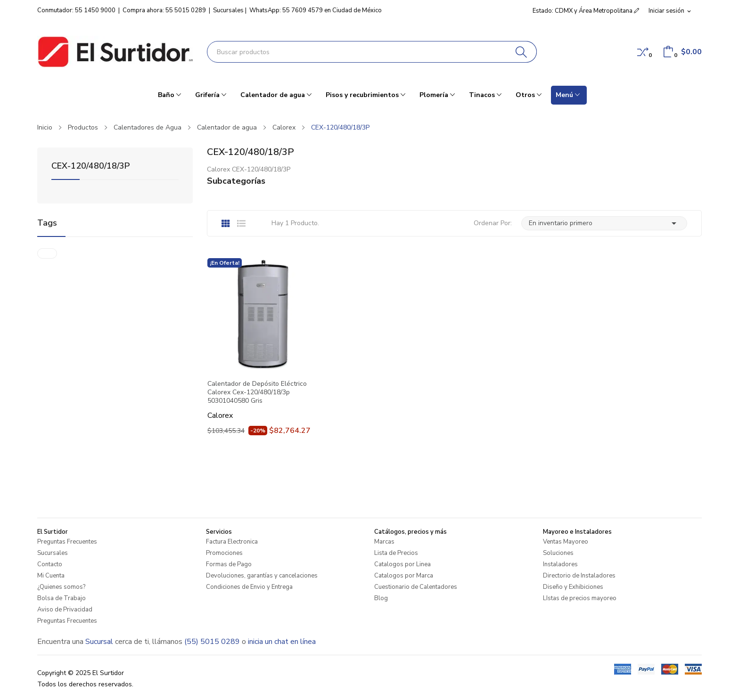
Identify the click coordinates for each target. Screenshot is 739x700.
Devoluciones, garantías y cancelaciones (262, 576)
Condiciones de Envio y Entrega (249, 587)
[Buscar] (521, 52)
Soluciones (558, 553)
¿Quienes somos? (61, 587)
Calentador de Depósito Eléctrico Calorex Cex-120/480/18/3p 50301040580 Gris (257, 392)
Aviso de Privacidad (65, 610)
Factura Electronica (232, 542)
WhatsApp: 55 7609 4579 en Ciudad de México (316, 10)
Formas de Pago (229, 564)
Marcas (384, 542)
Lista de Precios (396, 553)
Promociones (224, 553)
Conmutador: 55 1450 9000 (76, 10)
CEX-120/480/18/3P (90, 167)
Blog (381, 598)
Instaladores (560, 564)
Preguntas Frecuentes (67, 542)
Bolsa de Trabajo (62, 598)
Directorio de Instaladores (579, 576)
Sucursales (228, 10)
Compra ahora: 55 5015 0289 (164, 10)
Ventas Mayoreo (566, 542)
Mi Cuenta (51, 576)
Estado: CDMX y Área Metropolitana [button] (586, 11)
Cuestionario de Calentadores (416, 587)
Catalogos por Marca (404, 576)
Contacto (50, 564)
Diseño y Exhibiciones (573, 587)
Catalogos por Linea (402, 564)
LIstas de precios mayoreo (580, 598)
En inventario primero (604, 223)
